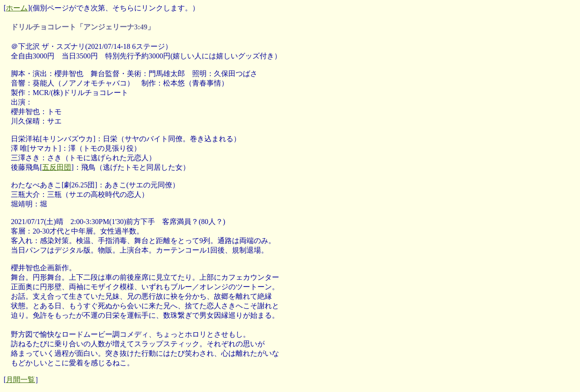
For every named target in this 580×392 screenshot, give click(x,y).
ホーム (17, 8)
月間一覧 (20, 380)
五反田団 (57, 167)
